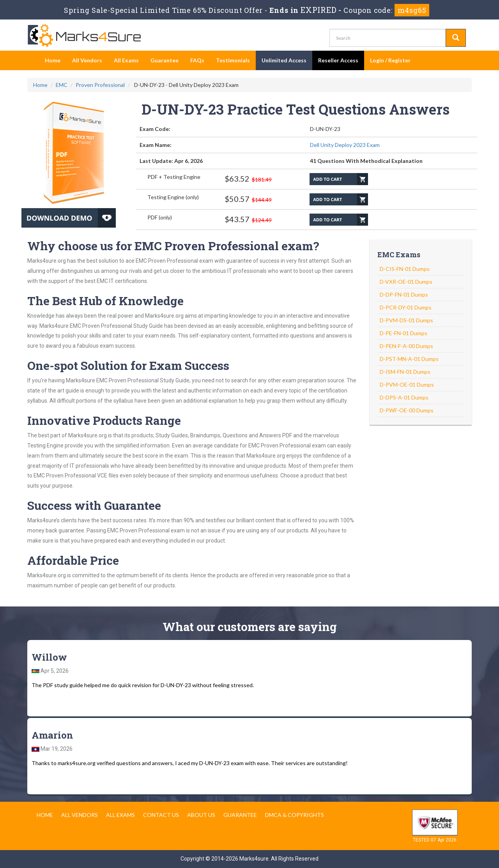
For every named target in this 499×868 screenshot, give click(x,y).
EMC (62, 85)
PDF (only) (160, 217)
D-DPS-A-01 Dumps (404, 397)
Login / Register (390, 60)
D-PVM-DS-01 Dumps (406, 320)
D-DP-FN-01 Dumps (404, 294)
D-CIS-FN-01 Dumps (405, 269)
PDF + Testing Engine (174, 177)
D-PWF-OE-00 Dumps (407, 410)
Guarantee (165, 60)
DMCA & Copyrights (295, 815)
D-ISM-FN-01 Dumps (405, 372)
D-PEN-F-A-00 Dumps (406, 346)
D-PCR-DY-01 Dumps (406, 307)
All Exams (126, 60)
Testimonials (233, 60)
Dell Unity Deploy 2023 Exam (345, 145)
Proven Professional (100, 85)
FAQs (197, 60)
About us (201, 815)
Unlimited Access (284, 60)
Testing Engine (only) (173, 197)
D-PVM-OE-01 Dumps (407, 385)
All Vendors (87, 60)
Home (53, 60)
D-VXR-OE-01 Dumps (406, 282)
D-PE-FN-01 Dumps (403, 333)
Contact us (161, 815)
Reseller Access (338, 60)
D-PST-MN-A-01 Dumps (409, 359)
